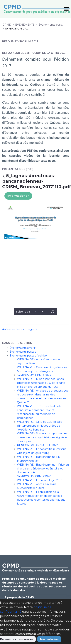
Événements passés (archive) (29, 356)
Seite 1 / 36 (23, 312)
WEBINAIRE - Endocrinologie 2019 (40, 480)
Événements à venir (23, 348)
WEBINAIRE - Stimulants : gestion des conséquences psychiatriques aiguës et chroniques (42, 437)
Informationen (18, 196)
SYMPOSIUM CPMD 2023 (34, 375)
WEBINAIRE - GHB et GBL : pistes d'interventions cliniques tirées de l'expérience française (39, 426)
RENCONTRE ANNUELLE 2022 (37, 445)
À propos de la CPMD (19, 597)
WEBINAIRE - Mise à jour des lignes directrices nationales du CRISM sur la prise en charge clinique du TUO (41, 383)
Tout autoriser (49, 639)
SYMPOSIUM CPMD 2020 (34, 476)
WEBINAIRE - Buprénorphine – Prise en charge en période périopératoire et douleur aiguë (43, 469)
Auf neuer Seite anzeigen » (20, 329)
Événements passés (23, 352)
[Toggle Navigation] (66, 9)
